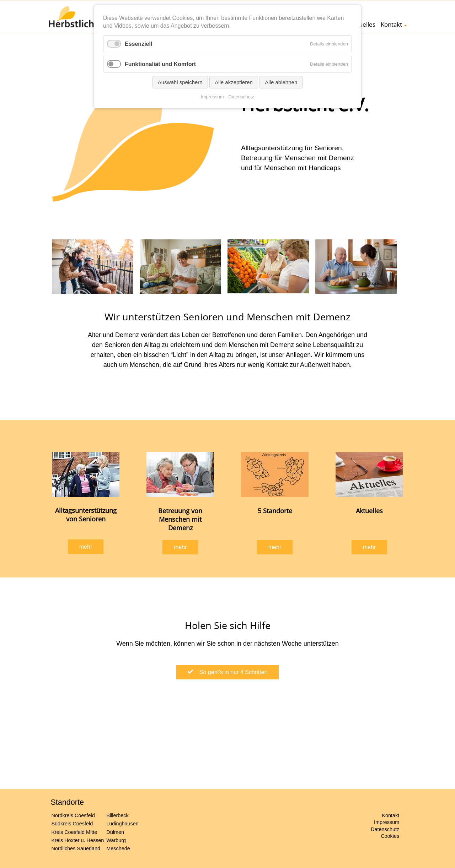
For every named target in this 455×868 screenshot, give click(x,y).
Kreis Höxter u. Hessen (77, 840)
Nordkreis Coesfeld (73, 815)
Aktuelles (363, 24)
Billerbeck (117, 815)
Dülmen (115, 832)
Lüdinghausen (122, 824)
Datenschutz (385, 829)
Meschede (118, 848)
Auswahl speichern (180, 82)
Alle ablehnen (281, 82)
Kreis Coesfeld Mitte (74, 832)
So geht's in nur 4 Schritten (231, 672)
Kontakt (391, 24)
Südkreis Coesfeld (72, 824)
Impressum (387, 822)
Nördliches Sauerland (76, 848)
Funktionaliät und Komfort (160, 64)
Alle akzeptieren (234, 82)
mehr (86, 547)
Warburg (116, 840)
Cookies (390, 836)
